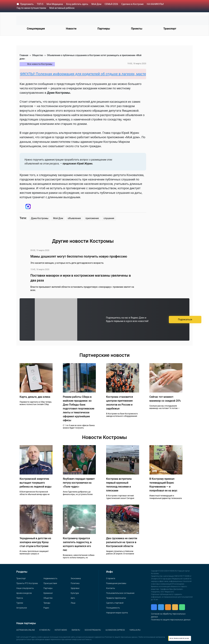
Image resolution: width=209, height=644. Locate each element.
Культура (75, 593)
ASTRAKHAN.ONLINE (26, 630)
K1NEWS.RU (45, 630)
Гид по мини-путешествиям (32, 8)
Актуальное (22, 608)
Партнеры (104, 29)
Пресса (20, 598)
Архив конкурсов (24, 593)
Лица (73, 603)
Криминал (48, 593)
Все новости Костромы (40, 64)
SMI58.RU (76, 630)
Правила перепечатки (116, 598)
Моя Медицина (55, 4)
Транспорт (170, 29)
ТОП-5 (40, 4)
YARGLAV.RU (135, 630)
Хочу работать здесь (77, 4)
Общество (38, 55)
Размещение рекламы (116, 583)
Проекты (137, 29)
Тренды (47, 603)
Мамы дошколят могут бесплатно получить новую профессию (79, 256)
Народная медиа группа (117, 613)
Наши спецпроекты (25, 588)
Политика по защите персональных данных (171, 620)
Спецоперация (36, 29)
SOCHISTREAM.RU (93, 630)
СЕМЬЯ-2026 (111, 4)
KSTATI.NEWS (61, 630)
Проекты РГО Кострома (27, 583)
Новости (71, 29)
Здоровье (75, 588)
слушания (109, 218)
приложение (92, 218)
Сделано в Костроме (132, 4)
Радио (46, 608)
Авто (73, 598)
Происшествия (50, 583)
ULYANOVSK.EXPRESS (115, 630)
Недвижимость (50, 578)
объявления (74, 218)
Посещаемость (113, 608)
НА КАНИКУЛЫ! (155, 4)
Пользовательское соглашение (120, 593)
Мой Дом (96, 4)
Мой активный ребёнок (62, 8)
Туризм (20, 603)
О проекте (111, 578)
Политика (75, 583)
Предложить (27, 4)
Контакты (111, 588)
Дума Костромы (40, 218)
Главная (24, 55)
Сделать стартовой (115, 603)
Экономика (76, 578)
